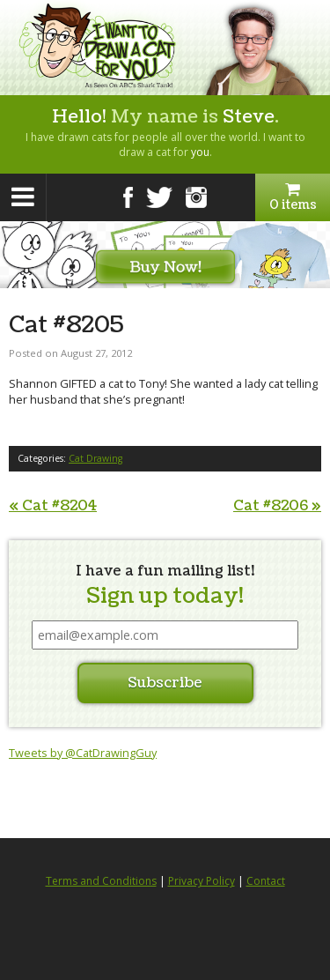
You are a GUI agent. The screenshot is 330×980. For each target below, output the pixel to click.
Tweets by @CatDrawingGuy (83, 753)
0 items (293, 197)
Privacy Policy (202, 881)
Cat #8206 (277, 506)
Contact (266, 881)
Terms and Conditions (101, 881)
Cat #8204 (53, 506)
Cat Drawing (95, 458)
